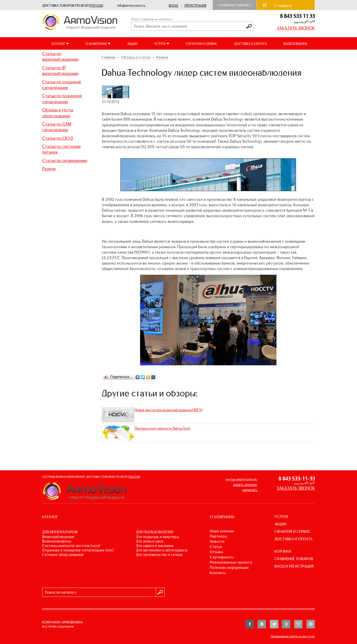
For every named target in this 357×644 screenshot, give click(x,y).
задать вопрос (245, 485)
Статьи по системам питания (61, 149)
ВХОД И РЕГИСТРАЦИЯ (294, 566)
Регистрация (195, 6)
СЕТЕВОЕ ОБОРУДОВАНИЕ (63, 555)
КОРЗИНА (283, 551)
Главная (108, 57)
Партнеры (218, 536)
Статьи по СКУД (58, 138)
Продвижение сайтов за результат (293, 636)
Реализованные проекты (231, 562)
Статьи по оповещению (65, 161)
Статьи (216, 547)
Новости (217, 541)
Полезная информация (229, 567)
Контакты (218, 573)
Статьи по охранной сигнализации (61, 85)
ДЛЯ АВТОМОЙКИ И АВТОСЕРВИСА (162, 550)
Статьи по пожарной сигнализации (62, 99)
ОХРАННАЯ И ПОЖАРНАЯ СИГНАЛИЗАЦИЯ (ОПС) (78, 550)
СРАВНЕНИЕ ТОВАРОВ (294, 559)
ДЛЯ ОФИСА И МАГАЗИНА (155, 546)
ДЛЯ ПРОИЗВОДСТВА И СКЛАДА (159, 555)
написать (250, 490)
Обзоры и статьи (136, 57)
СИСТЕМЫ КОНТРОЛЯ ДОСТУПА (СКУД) (71, 546)
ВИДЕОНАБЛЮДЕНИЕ (58, 537)
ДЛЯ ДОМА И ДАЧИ (150, 541)
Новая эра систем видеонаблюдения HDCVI (168, 410)
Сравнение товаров (235, 5)
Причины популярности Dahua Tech (163, 428)
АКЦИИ (132, 44)
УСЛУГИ (281, 517)
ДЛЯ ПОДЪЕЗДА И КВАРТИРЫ (157, 537)
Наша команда (222, 531)
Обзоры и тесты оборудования (58, 113)
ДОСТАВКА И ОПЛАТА (250, 44)
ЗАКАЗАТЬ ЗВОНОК (296, 28)
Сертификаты (222, 557)
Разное (49, 169)
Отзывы (216, 552)
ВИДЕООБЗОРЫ (295, 44)
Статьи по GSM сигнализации (57, 127)
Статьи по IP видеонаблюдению (60, 71)
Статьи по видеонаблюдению (60, 56)
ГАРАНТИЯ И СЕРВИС (202, 44)
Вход (173, 6)
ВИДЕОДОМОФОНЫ (57, 541)
